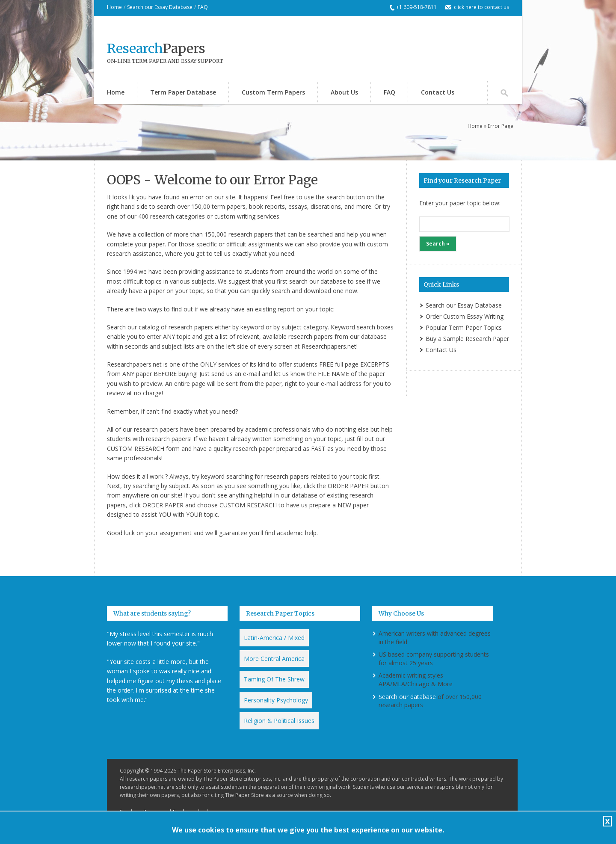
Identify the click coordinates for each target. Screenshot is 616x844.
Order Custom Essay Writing (465, 316)
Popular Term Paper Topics (464, 327)
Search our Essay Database (160, 7)
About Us (344, 92)
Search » (438, 244)
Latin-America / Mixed (274, 638)
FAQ (203, 7)
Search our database (407, 697)
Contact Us (438, 92)
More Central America (274, 659)
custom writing (235, 216)
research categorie (176, 216)
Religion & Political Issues (279, 721)
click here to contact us (481, 7)
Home (114, 7)
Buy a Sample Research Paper (467, 339)
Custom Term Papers (273, 92)
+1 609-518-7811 (416, 7)
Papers (156, 48)
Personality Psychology (276, 700)
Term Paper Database (183, 92)
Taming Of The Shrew (274, 679)
